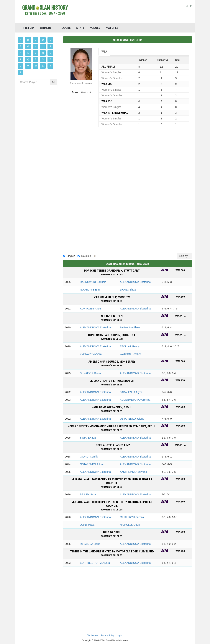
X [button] (43, 66)
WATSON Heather (130, 354)
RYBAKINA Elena (130, 327)
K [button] (21, 53)
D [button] (43, 40)
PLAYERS (65, 28)
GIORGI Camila (89, 457)
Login (120, 635)
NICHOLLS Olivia (130, 525)
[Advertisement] (127, 12)
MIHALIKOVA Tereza (132, 517)
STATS (80, 28)
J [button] (50, 46)
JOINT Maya (87, 525)
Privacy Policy (108, 635)
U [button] (21, 66)
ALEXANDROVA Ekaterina (135, 282)
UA (191, 5)
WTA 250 (107, 101)
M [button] (36, 53)
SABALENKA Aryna (131, 392)
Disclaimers (92, 635)
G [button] (28, 46)
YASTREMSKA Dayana (133, 472)
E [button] (50, 40)
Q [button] (28, 59)
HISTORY (29, 28)
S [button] (43, 59)
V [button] (28, 66)
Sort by (185, 256)
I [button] (43, 46)
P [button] (21, 59)
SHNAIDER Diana (90, 373)
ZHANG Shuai (128, 290)
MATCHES (112, 28)
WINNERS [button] (47, 28)
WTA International (115, 113)
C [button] (36, 40)
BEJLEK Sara (88, 494)
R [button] (36, 59)
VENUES (95, 28)
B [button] (28, 40)
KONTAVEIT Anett (90, 309)
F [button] (20, 46)
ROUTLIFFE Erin (90, 290)
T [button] (50, 59)
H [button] (36, 46)
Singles (69, 256)
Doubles (84, 256)
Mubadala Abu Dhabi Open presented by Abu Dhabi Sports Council (112, 483)
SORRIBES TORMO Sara (95, 563)
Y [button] (50, 66)
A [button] (21, 40)
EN (187, 5)
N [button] (43, 53)
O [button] (50, 53)
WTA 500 (107, 84)
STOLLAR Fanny (130, 346)
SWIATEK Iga (88, 438)
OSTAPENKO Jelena (132, 419)
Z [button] (20, 72)
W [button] (36, 66)
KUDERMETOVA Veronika (135, 400)
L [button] (28, 53)
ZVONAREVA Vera (91, 354)
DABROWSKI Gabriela (93, 282)
